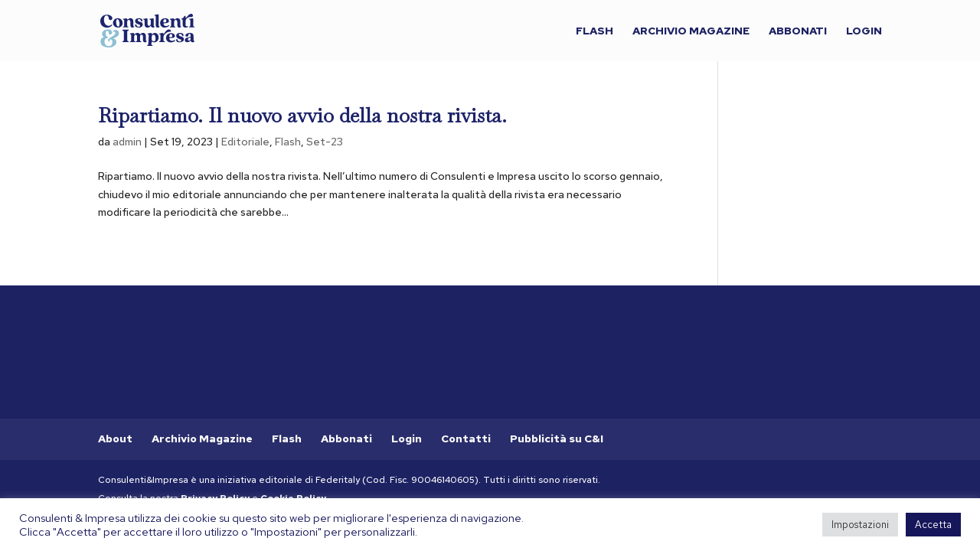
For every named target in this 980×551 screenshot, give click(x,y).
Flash (595, 31)
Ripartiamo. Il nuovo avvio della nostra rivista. (302, 116)
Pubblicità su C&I (557, 439)
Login (864, 31)
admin (127, 142)
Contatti (466, 439)
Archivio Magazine (691, 31)
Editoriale (245, 142)
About (115, 439)
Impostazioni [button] (860, 525)
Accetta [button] (933, 525)
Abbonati (798, 31)
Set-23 (325, 142)
